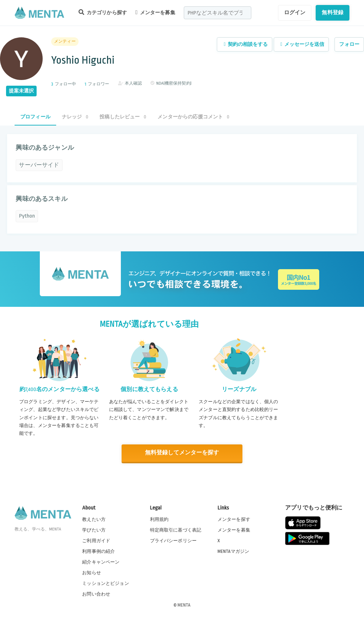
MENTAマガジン (233, 551)
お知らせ (92, 572)
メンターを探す (234, 519)
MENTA (184, 604)
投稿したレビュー (123, 117)
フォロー (349, 44)
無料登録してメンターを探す (182, 453)
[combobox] (218, 13)
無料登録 (333, 12)
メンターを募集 (155, 12)
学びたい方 (94, 529)
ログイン (295, 12)
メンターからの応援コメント (193, 117)
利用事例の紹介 (98, 551)
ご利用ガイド (96, 540)
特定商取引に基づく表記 (176, 529)
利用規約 (159, 519)
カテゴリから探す (103, 12)
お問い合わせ (96, 594)
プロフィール (35, 117)
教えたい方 (94, 519)
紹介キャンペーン (101, 562)
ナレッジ (75, 117)
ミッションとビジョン (106, 583)
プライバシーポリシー (173, 540)
